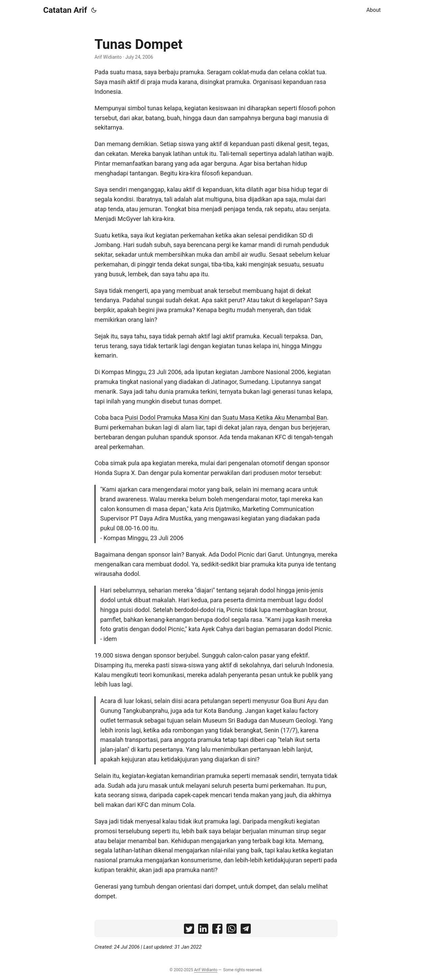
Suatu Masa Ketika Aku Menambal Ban (275, 417)
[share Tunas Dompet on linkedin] (203, 930)
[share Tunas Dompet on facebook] (217, 930)
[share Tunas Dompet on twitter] (189, 930)
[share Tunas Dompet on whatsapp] (232, 930)
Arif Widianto (206, 970)
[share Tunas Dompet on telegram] (246, 930)
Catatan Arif (65, 10)
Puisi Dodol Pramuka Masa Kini (167, 417)
